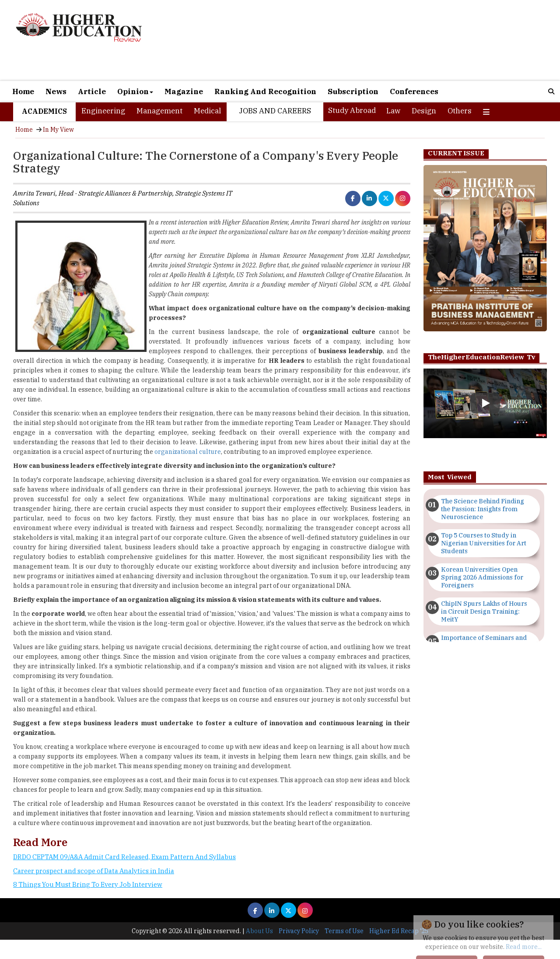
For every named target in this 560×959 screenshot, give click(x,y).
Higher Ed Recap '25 (399, 931)
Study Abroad (352, 110)
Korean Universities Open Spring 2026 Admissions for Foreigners (482, 577)
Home (23, 91)
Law (393, 111)
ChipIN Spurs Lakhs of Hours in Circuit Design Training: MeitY (484, 611)
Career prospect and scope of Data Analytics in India (94, 871)
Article (92, 91)
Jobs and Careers (275, 111)
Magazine (184, 91)
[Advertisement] (369, 40)
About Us (259, 931)
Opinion (135, 91)
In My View (58, 130)
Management (159, 111)
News (56, 91)
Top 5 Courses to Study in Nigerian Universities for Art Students (484, 543)
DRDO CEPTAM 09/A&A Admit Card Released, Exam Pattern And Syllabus (124, 857)
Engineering (103, 111)
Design (424, 111)
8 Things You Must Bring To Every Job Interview (88, 884)
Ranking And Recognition (265, 91)
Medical (207, 111)
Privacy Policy (299, 931)
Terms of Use (344, 931)
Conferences (414, 91)
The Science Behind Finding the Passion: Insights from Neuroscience (483, 509)
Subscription (353, 91)
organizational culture (188, 452)
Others (460, 111)
